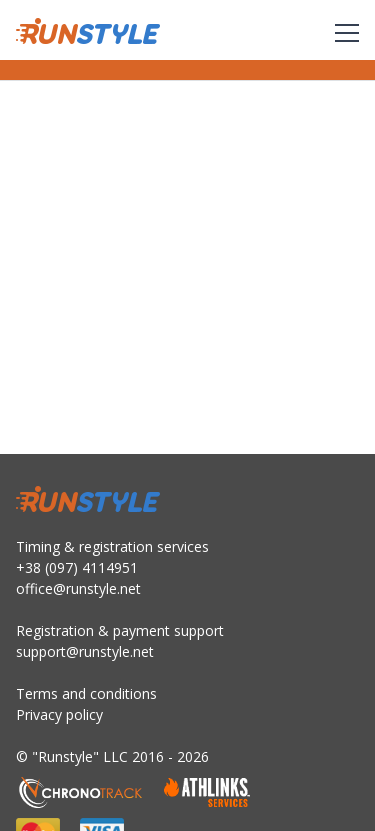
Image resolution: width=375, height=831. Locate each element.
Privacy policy (59, 714)
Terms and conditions (86, 693)
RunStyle (88, 31)
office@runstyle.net (78, 588)
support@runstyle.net (85, 651)
